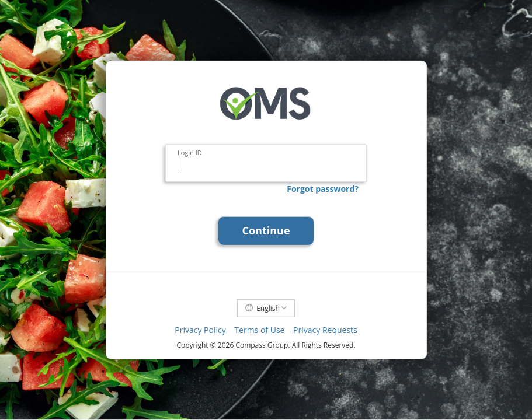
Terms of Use (259, 330)
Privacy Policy (200, 330)
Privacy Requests (325, 330)
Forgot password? (323, 189)
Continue (266, 230)
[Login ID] (266, 164)
